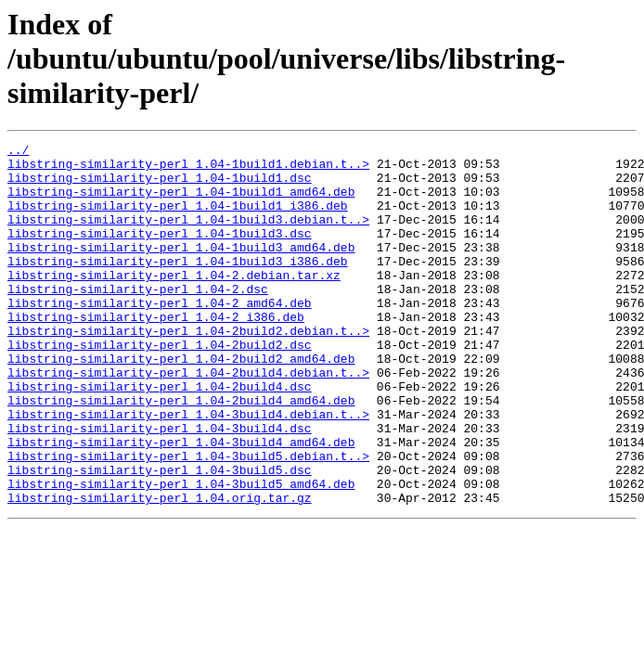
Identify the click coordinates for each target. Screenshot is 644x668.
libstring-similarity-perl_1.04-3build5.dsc (160, 536)
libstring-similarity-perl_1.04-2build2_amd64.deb (181, 403)
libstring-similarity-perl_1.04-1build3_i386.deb (178, 286)
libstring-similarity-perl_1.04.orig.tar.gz (160, 570)
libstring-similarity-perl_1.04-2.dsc (138, 319)
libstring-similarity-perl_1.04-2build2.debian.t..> (188, 369)
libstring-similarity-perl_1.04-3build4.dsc (160, 486)
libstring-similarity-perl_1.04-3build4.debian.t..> (188, 469)
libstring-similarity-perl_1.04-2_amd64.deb (160, 336)
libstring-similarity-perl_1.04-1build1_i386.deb (178, 219)
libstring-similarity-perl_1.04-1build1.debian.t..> (188, 169)
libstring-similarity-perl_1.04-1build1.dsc (160, 186)
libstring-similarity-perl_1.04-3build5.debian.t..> (188, 520)
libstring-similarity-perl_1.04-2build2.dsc (160, 386)
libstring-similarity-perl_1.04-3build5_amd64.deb (181, 553)
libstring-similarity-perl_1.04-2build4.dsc (160, 436)
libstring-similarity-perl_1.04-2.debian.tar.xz (174, 302)
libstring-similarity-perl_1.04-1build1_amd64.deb (181, 202)
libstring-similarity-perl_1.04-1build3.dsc (160, 252)
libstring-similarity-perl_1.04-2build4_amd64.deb (181, 453)
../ (18, 152)
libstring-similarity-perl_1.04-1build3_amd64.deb (181, 269)
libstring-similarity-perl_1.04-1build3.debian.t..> (188, 236)
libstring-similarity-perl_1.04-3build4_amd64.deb (181, 503)
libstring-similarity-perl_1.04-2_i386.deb (156, 353)
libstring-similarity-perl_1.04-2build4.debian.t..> (188, 419)
